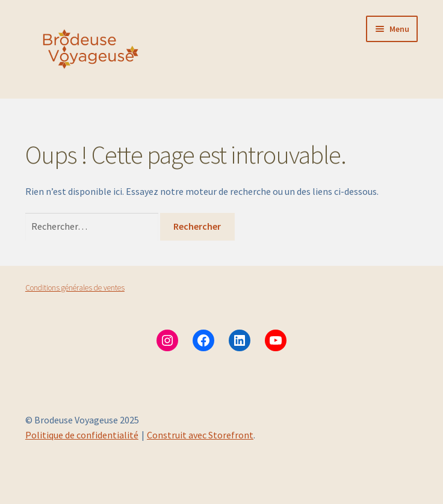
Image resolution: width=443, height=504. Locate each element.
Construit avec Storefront (200, 435)
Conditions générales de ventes (75, 288)
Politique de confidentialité (82, 435)
